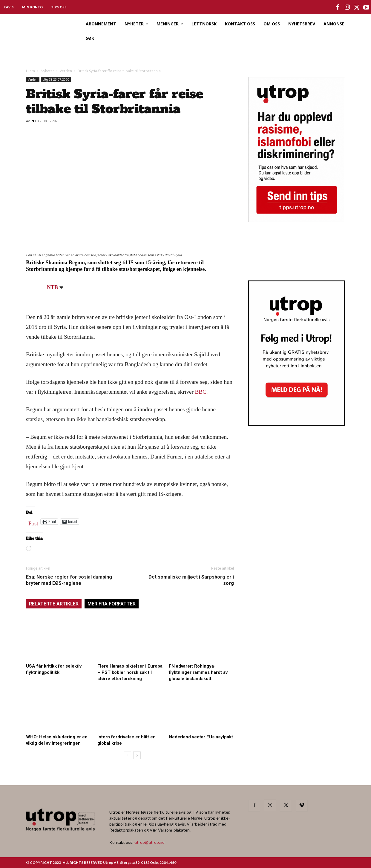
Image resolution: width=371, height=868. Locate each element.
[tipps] (297, 220)
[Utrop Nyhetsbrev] (297, 424)
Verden (66, 71)
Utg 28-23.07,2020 (56, 79)
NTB (35, 121)
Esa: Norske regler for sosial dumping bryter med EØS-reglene (69, 580)
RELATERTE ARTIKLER (54, 604)
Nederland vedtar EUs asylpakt (201, 737)
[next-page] (137, 755)
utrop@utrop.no (150, 842)
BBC (201, 392)
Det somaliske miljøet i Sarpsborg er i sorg (191, 580)
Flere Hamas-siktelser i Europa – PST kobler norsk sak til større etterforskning (130, 672)
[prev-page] (127, 755)
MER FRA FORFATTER (112, 604)
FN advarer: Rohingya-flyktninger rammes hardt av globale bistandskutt (198, 672)
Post (33, 522)
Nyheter (47, 71)
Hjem (30, 71)
